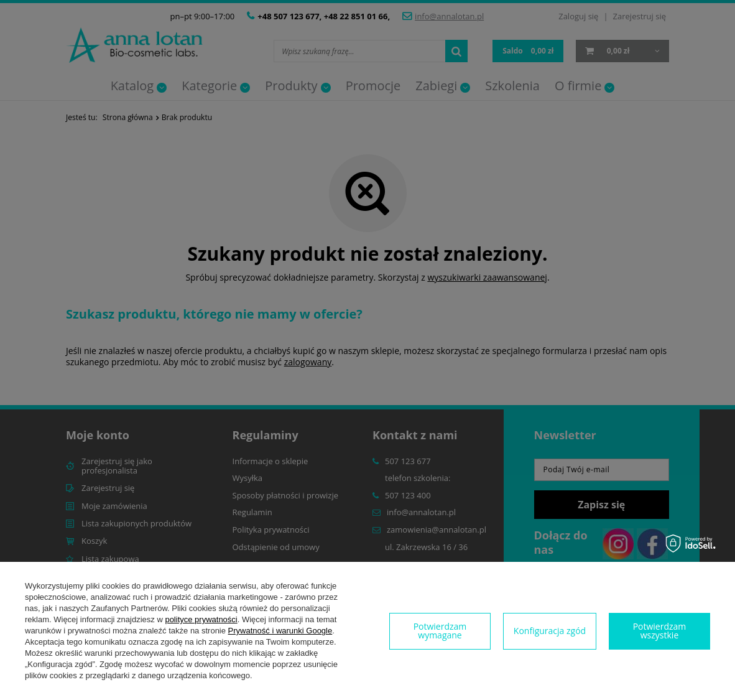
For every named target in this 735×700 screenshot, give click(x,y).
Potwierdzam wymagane (440, 631)
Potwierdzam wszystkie (660, 631)
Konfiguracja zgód (550, 631)
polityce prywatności (201, 619)
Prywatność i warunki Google (280, 631)
